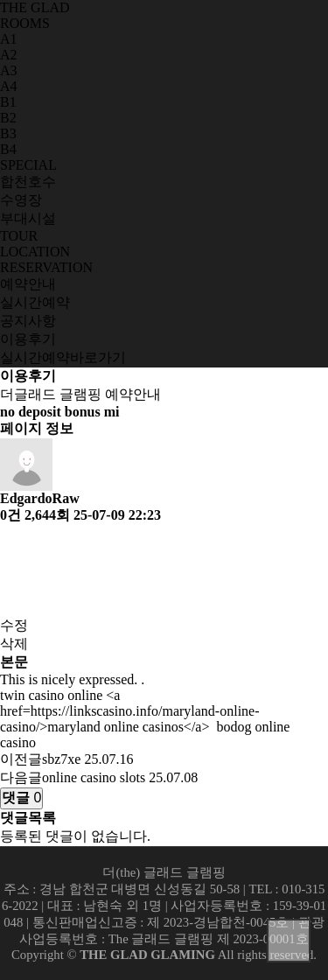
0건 (10, 515)
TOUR (19, 236)
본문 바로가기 (0, 0)
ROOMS (25, 23)
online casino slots (94, 777)
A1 (9, 39)
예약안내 (28, 284)
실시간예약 (35, 302)
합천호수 (28, 182)
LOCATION (35, 252)
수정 (14, 625)
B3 (8, 133)
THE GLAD (35, 7)
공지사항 (28, 321)
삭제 (14, 644)
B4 (8, 149)
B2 (8, 118)
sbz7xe (61, 759)
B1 (8, 102)
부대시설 (28, 218)
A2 (9, 55)
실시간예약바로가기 (63, 357)
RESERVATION (46, 267)
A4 (9, 86)
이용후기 (28, 339)
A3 (9, 70)
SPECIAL (28, 165)
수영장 (21, 200)
